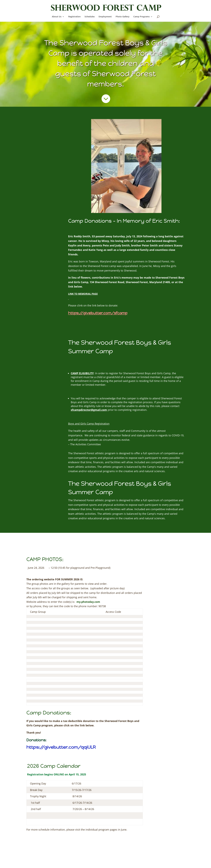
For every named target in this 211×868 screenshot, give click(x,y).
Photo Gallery (122, 17)
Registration (74, 17)
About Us (57, 17)
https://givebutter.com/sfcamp (98, 313)
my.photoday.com (88, 602)
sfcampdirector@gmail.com (89, 410)
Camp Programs (141, 17)
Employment (105, 17)
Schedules (90, 17)
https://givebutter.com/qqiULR (61, 747)
